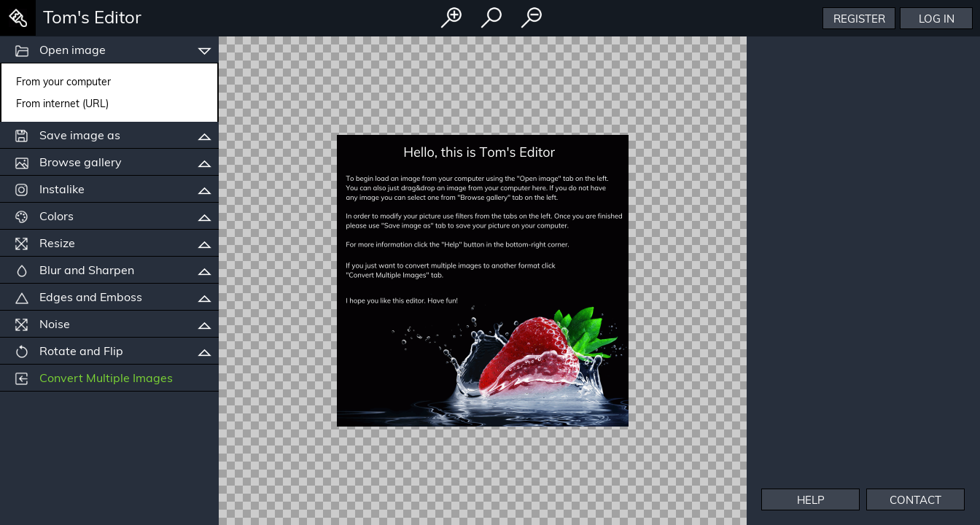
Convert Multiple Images (94, 378)
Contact (915, 500)
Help (811, 500)
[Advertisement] (863, 368)
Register (859, 19)
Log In (937, 19)
